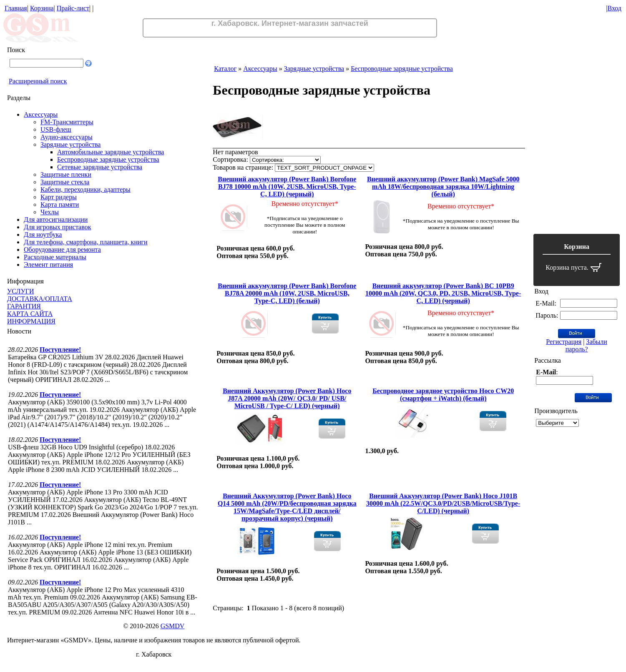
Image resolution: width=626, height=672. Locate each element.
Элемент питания (48, 265)
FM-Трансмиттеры (67, 122)
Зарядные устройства (70, 144)
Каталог (225, 69)
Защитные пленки (66, 174)
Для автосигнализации (56, 219)
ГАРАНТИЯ (24, 306)
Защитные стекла (65, 182)
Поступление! (60, 350)
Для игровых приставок (57, 227)
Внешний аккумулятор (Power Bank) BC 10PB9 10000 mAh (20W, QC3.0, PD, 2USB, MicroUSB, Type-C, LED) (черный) (443, 293)
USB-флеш (56, 129)
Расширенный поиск (38, 81)
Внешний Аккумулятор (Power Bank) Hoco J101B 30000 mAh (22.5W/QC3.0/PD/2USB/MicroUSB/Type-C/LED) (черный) (443, 503)
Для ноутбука (43, 234)
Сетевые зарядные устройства (100, 167)
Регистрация (564, 342)
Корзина (42, 8)
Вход (614, 8)
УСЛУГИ (21, 291)
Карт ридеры (59, 197)
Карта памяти (60, 204)
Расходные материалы (55, 257)
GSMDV (173, 626)
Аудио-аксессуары (67, 137)
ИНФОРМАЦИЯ (31, 321)
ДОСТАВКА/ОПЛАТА (40, 299)
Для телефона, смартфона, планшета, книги (86, 242)
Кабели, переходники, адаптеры (85, 189)
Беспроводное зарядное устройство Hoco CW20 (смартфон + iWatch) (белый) (443, 395)
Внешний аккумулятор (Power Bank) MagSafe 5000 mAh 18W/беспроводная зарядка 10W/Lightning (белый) (443, 187)
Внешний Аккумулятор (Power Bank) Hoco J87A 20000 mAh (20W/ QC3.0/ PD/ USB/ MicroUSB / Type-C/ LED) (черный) (287, 398)
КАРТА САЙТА (30, 314)
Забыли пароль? (586, 345)
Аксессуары (41, 114)
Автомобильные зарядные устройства (111, 152)
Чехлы (50, 212)
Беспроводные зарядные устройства (108, 159)
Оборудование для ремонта (62, 249)
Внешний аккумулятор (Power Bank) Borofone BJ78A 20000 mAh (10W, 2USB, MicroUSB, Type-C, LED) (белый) (287, 293)
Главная (16, 8)
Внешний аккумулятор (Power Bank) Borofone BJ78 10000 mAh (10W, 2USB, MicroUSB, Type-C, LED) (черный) (287, 187)
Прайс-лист (73, 8)
